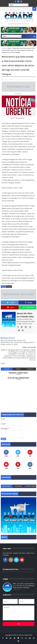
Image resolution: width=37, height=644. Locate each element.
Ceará (9, 48)
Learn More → (17, 589)
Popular (18, 486)
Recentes (7, 486)
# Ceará (9, 287)
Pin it (11, 307)
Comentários (30, 486)
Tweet (11, 303)
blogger (7, 369)
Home (4, 48)
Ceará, (31, 80)
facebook (30, 369)
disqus (18, 369)
